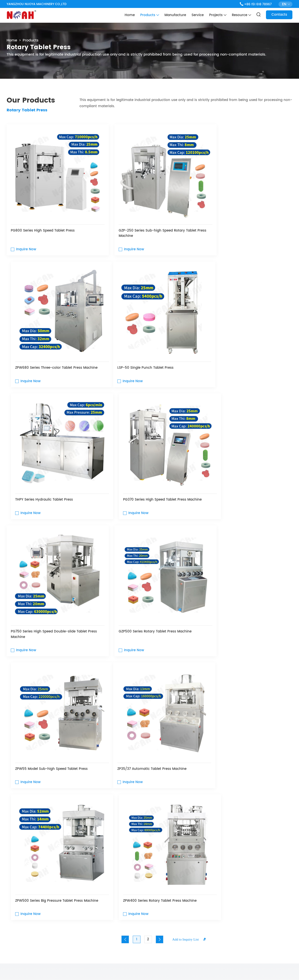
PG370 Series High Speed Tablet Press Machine (245, 348)
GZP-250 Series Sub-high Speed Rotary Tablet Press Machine (147, 223)
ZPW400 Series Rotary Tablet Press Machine (242, 598)
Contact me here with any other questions (57, 882)
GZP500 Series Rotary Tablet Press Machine (145, 470)
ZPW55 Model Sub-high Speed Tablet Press (242, 470)
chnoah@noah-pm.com (219, 895)
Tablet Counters (175, 755)
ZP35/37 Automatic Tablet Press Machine (46, 598)
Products (150, 15)
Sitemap (124, 969)
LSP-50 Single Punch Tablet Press (39, 348)
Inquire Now (26, 239)
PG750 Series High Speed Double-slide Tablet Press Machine (49, 473)
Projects (218, 15)
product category (39, 691)
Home (130, 15)
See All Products (273, 692)
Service (198, 15)
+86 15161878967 (211, 911)
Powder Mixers (78, 755)
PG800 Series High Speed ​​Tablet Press (43, 220)
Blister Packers (223, 755)
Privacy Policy (144, 969)
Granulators (127, 755)
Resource (241, 15)
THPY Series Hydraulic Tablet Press (137, 348)
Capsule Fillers (272, 755)
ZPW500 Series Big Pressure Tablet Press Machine (142, 601)
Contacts (279, 15)
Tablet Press (30, 755)
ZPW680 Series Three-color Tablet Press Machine (247, 220)
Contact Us (149, 828)
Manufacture (175, 15)
